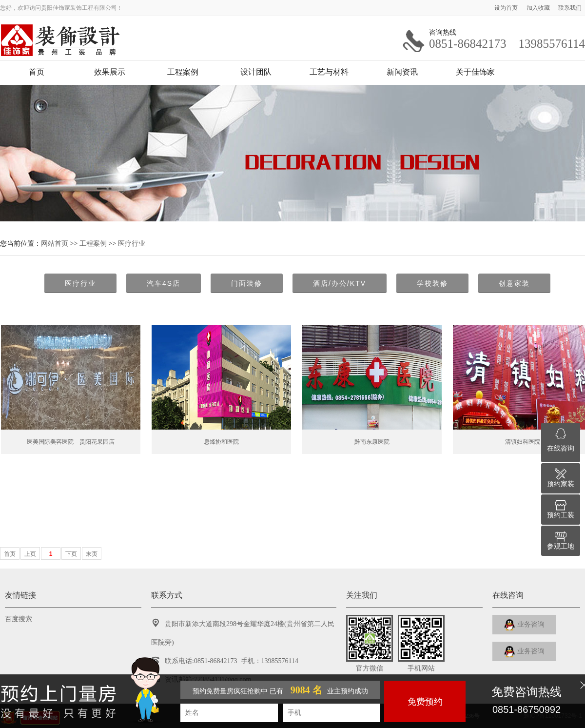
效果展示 (110, 72)
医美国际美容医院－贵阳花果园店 (71, 442)
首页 (37, 72)
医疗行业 (132, 243)
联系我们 (570, 8)
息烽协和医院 (221, 442)
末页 (92, 554)
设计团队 (256, 72)
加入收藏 (539, 8)
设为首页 (507, 8)
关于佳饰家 (475, 72)
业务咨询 (524, 625)
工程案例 (183, 72)
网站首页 (55, 243)
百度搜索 (19, 619)
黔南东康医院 (372, 442)
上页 (30, 554)
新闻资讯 (402, 72)
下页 (71, 554)
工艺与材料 (329, 72)
